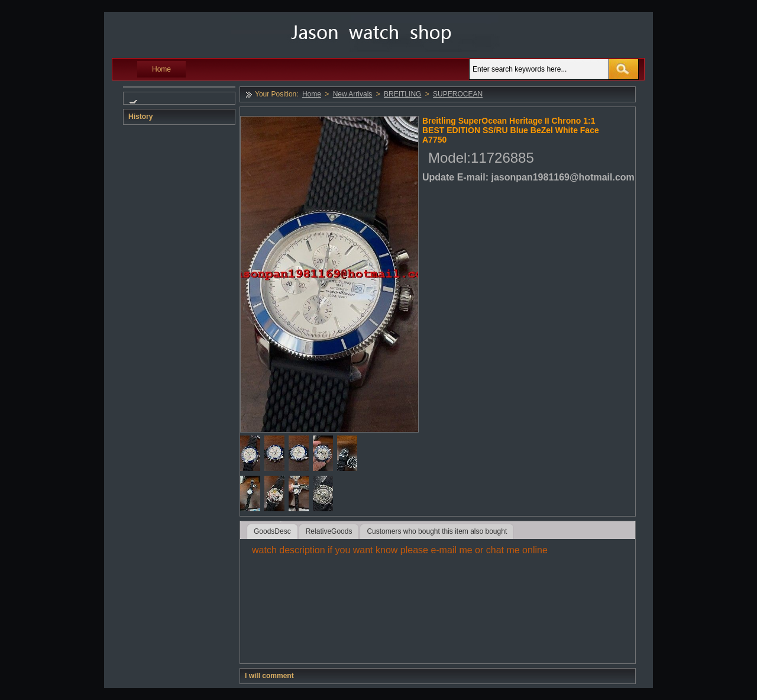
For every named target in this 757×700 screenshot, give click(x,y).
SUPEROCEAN (458, 94)
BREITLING (402, 94)
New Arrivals (353, 94)
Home (161, 69)
